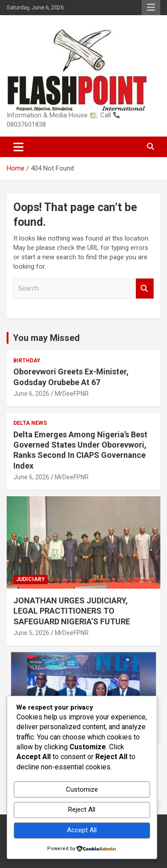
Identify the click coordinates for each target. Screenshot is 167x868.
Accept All (82, 830)
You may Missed (46, 338)
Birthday (27, 361)
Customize (82, 789)
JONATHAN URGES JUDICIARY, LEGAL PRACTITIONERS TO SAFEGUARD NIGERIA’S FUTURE (72, 611)
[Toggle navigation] (18, 147)
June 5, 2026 (31, 633)
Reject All (82, 810)
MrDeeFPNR (72, 394)
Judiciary (31, 579)
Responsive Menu (151, 8)
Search (145, 289)
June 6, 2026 (31, 394)
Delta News (30, 423)
